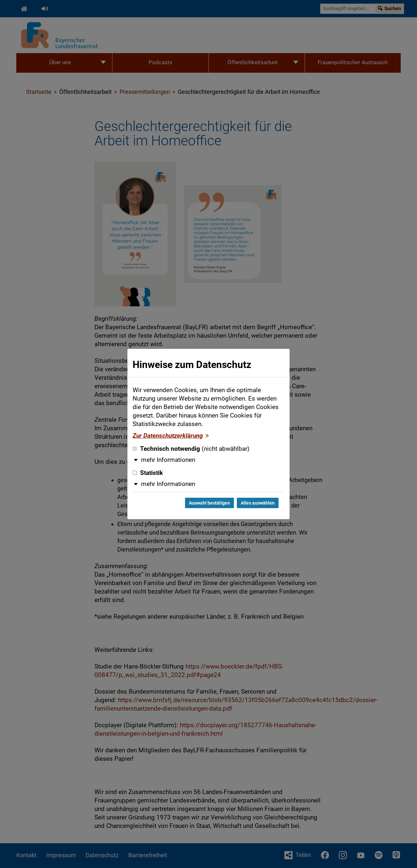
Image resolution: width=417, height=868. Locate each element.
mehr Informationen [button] (168, 460)
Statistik (148, 473)
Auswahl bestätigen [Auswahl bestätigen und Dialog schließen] (209, 503)
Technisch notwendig (191, 449)
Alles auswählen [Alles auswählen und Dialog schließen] (258, 503)
